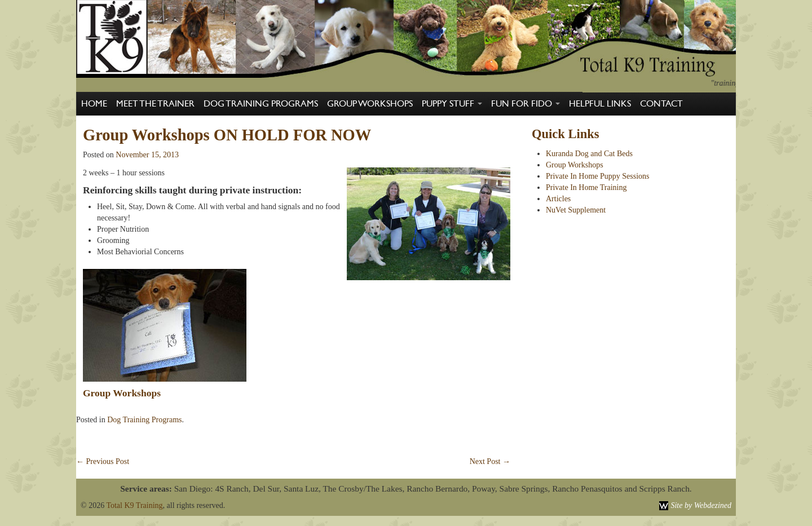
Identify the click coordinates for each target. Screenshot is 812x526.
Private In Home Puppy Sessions (598, 176)
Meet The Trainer (155, 104)
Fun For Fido (526, 104)
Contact (661, 104)
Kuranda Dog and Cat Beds (589, 154)
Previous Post (103, 461)
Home (94, 104)
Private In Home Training (586, 187)
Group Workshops (370, 104)
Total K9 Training (134, 505)
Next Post (490, 461)
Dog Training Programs (261, 104)
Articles (558, 199)
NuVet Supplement (576, 210)
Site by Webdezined (701, 505)
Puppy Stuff (452, 104)
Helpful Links (600, 104)
